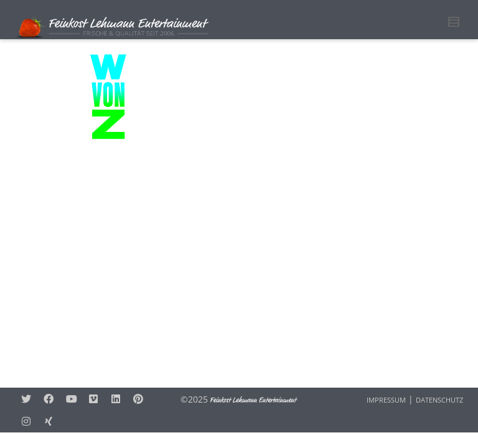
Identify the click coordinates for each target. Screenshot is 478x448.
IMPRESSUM (386, 400)
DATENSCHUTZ (439, 400)
